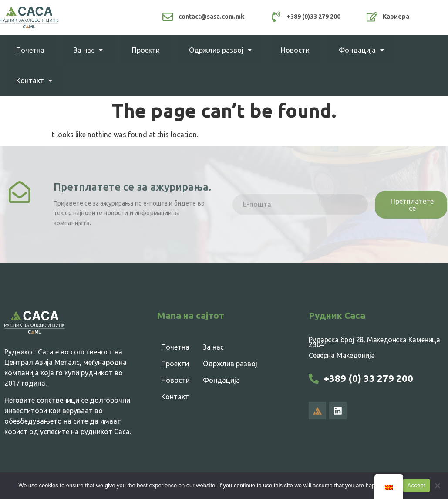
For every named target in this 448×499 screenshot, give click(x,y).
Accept (416, 485)
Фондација (361, 50)
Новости (295, 50)
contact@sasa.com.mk (211, 17)
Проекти (146, 50)
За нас (88, 50)
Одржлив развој (220, 50)
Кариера (396, 17)
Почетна (30, 50)
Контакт (34, 81)
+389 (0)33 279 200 (313, 17)
